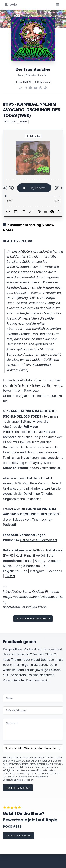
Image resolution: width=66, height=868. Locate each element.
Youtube (21, 571)
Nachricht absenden (18, 788)
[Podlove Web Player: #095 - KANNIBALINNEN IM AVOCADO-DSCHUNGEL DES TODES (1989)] (33, 173)
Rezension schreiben (18, 835)
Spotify (40, 561)
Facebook (55, 571)
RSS (46, 566)
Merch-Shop (35, 550)
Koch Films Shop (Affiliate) (35, 555)
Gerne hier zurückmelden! (39, 540)
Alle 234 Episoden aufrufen (33, 619)
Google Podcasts (27, 566)
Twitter (10, 576)
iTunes (27, 561)
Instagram (37, 571)
